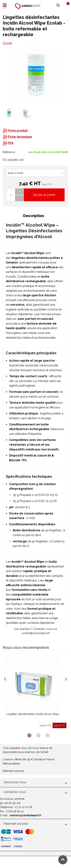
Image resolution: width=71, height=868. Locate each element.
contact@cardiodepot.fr (25, 815)
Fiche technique (20, 137)
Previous (5, 678)
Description (34, 216)
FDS (11, 143)
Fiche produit (18, 131)
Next (66, 678)
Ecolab (7, 43)
